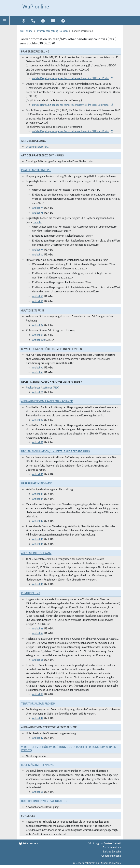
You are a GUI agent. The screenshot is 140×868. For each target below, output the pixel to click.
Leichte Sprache (112, 851)
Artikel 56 (38, 694)
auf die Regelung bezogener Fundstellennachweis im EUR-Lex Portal (71, 78)
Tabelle (37, 222)
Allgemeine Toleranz (36, 553)
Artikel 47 (38, 521)
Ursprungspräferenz (37, 146)
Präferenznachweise (36, 170)
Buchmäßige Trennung (38, 765)
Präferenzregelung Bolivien (52, 31)
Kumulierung (31, 593)
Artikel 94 (38, 325)
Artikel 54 (38, 633)
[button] (5, 20)
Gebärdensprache (111, 855)
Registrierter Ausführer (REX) (42, 387)
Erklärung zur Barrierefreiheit (104, 843)
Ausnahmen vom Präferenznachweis (47, 401)
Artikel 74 (38, 208)
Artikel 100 (38, 340)
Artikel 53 (38, 628)
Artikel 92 (38, 254)
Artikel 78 (38, 392)
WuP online (36, 6)
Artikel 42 (38, 718)
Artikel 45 (38, 544)
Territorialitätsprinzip (38, 703)
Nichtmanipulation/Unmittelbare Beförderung (55, 451)
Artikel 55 (38, 659)
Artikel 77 (38, 296)
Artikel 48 (38, 584)
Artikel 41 (38, 494)
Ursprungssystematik (36, 483)
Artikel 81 (38, 372)
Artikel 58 (38, 792)
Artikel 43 (38, 474)
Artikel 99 (38, 335)
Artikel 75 (38, 212)
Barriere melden (112, 847)
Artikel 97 (38, 420)
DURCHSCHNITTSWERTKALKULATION (44, 801)
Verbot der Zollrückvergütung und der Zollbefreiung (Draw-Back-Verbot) (69, 748)
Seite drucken (28, 843)
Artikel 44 (38, 499)
